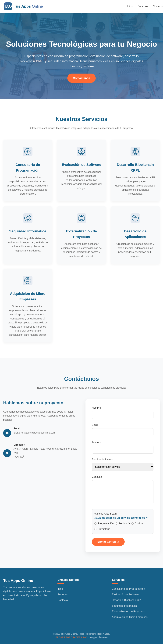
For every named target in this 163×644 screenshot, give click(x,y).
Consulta (97, 478)
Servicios (143, 6)
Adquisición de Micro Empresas (130, 617)
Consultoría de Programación (128, 589)
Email (95, 426)
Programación (106, 524)
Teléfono (97, 443)
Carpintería (104, 530)
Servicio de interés (102, 460)
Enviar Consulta (108, 543)
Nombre (96, 409)
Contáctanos (81, 78)
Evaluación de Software (125, 595)
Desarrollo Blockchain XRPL (128, 600)
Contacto (158, 6)
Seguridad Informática (124, 606)
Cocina (139, 524)
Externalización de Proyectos (128, 612)
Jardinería (124, 524)
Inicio (130, 6)
